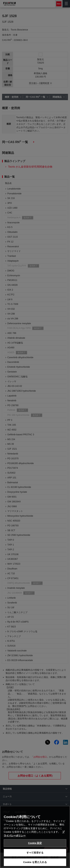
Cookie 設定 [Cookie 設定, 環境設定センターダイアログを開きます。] (35, 843)
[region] (35, 837)
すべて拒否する (35, 853)
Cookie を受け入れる (35, 862)
